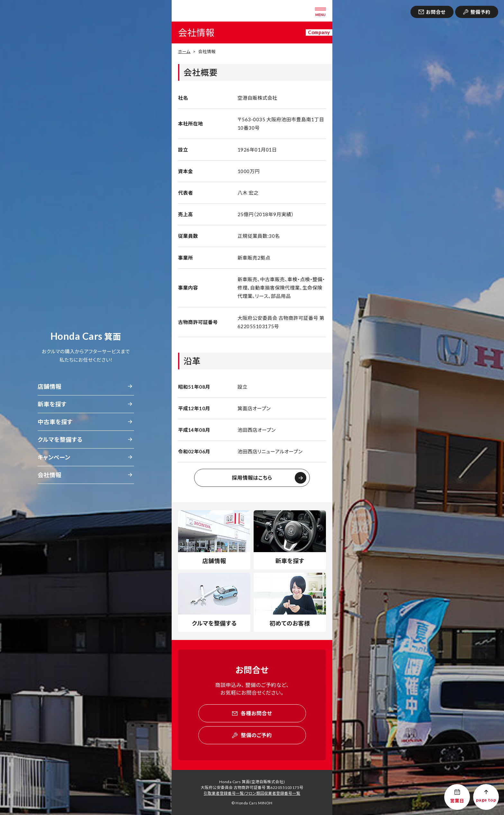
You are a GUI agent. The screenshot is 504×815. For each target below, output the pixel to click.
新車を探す (52, 404)
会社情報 (50, 475)
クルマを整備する (60, 440)
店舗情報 (50, 386)
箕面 (86, 337)
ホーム (184, 51)
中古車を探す (55, 422)
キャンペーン (54, 457)
